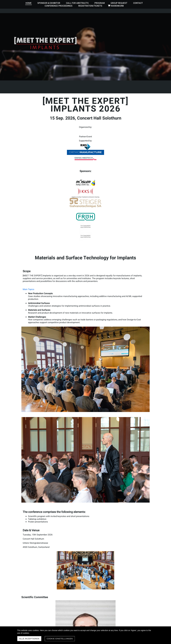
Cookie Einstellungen (60, 639)
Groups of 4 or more (38, 519)
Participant (33, 515)
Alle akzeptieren (29, 639)
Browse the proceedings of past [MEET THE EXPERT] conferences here (56, 620)
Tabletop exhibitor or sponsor (42, 524)
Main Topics (28, 231)
